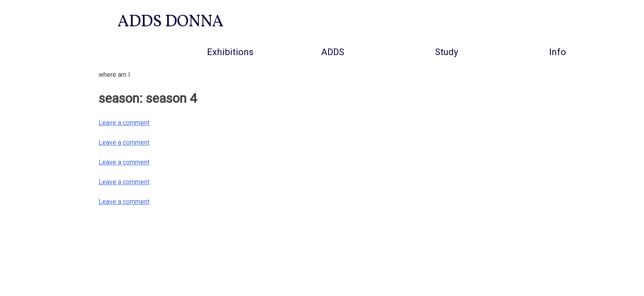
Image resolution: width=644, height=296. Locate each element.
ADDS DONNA (170, 22)
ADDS (333, 52)
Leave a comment (124, 123)
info (558, 52)
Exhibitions (230, 52)
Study (447, 52)
